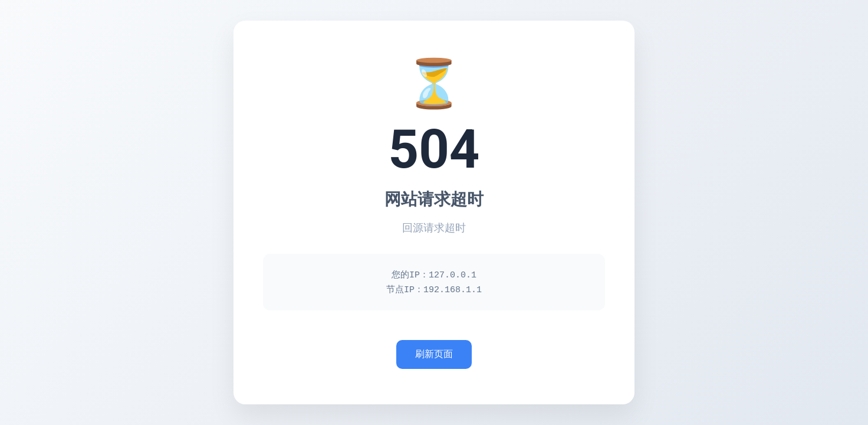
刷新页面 (434, 355)
